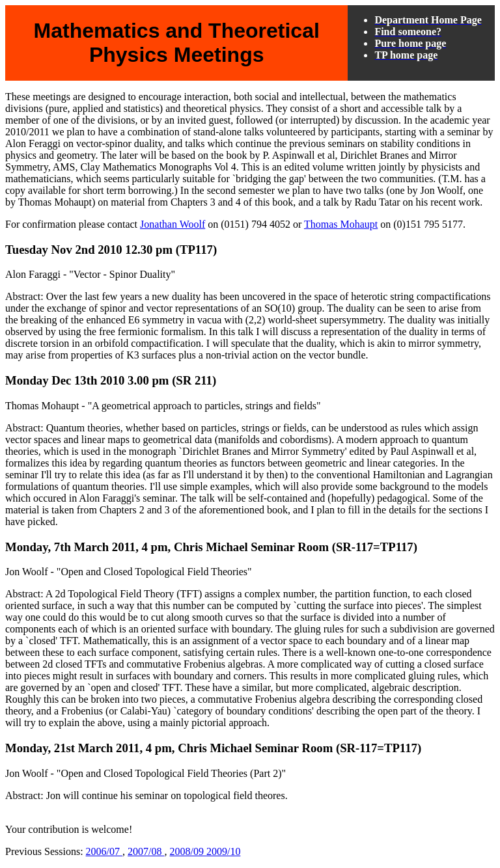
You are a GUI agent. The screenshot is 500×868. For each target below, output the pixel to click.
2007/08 (146, 851)
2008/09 (187, 851)
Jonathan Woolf (173, 224)
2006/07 (104, 851)
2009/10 (223, 851)
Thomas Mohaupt (341, 224)
